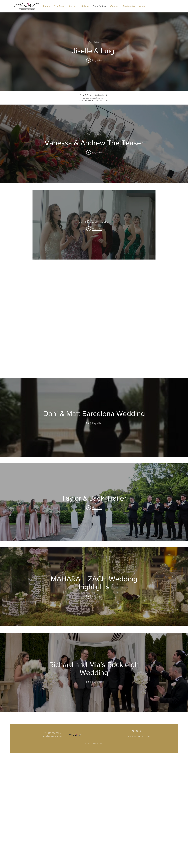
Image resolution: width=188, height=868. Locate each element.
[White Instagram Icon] (133, 731)
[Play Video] (94, 229)
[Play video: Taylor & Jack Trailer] (94, 508)
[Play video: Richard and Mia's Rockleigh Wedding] (94, 682)
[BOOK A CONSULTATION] (139, 737)
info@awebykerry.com (53, 736)
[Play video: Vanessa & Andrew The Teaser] (94, 152)
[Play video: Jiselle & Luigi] (94, 60)
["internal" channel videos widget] (94, 52)
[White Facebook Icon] (141, 731)
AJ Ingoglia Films (100, 100)
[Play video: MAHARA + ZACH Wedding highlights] (94, 596)
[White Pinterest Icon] (137, 731)
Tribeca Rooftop (97, 98)
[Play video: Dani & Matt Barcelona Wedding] (94, 423)
